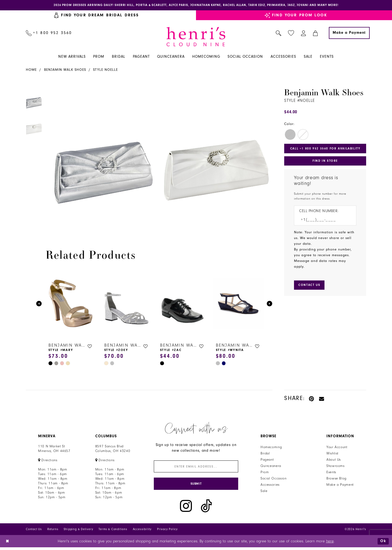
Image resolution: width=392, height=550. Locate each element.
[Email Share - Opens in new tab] (322, 399)
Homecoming (271, 448)
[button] (304, 33)
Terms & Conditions (113, 532)
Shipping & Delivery (78, 532)
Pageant (267, 460)
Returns (53, 532)
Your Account (337, 448)
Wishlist (332, 454)
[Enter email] (196, 468)
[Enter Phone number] (322, 222)
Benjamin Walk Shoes (65, 70)
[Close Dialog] (8, 544)
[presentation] (71, 304)
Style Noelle (105, 70)
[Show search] (279, 33)
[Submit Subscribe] (196, 486)
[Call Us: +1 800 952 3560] (49, 33)
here (330, 544)
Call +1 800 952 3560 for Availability (327, 149)
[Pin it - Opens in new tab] (312, 399)
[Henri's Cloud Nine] (196, 37)
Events (331, 473)
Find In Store (325, 163)
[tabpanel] (101, 158)
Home (31, 70)
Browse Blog (336, 479)
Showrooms (336, 467)
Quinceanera (271, 467)
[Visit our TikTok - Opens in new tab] (206, 508)
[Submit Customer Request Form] (310, 288)
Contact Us (34, 532)
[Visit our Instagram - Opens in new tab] (186, 508)
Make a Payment (340, 485)
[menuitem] (49, 33)
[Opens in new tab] (48, 461)
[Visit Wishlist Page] (291, 34)
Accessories (270, 485)
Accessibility (142, 532)
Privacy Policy (167, 532)
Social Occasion (273, 479)
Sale (264, 492)
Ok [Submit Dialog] (383, 544)
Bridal (265, 454)
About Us (334, 460)
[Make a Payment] (349, 33)
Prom (265, 473)
